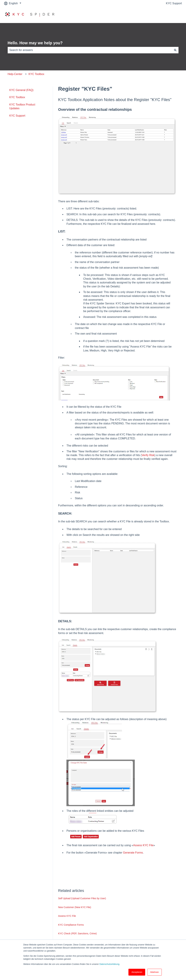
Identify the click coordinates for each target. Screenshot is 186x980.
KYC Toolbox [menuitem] (17, 97)
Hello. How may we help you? (35, 43)
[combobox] (90, 50)
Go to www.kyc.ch (168, 15)
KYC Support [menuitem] (17, 116)
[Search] (175, 50)
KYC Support (174, 3)
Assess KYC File (143, 845)
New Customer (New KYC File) (75, 907)
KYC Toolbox (36, 74)
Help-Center (15, 74)
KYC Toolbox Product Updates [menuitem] (22, 106)
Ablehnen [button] (154, 972)
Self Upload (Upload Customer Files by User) (82, 898)
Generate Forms (133, 853)
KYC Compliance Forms (71, 925)
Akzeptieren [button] (137, 972)
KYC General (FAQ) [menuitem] (21, 90)
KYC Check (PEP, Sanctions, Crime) (77, 933)
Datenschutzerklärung (109, 964)
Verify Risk (148, 455)
